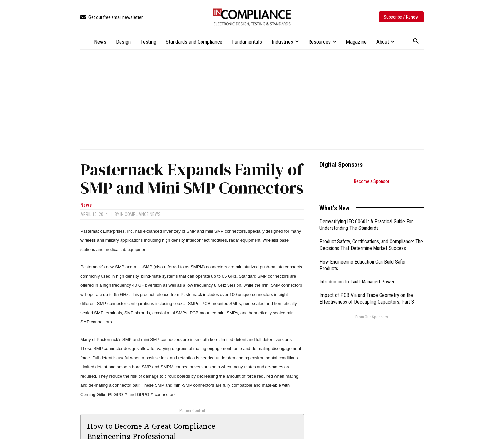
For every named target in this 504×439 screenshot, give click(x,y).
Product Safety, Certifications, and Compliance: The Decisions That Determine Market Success (371, 237)
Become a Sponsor (372, 181)
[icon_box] (112, 18)
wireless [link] (88, 240)
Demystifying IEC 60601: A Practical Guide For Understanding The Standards (366, 217)
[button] (416, 41)
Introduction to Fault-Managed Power (357, 274)
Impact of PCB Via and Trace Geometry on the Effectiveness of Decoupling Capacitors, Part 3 (367, 291)
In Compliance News (140, 214)
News (86, 205)
